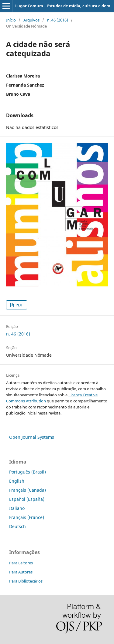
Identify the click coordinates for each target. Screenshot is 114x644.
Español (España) (27, 499)
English (17, 481)
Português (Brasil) (28, 472)
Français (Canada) (28, 490)
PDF (19, 305)
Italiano (17, 508)
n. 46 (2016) (58, 20)
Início (11, 20)
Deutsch (17, 526)
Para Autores (21, 572)
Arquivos (31, 20)
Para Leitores (21, 563)
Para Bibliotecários (26, 581)
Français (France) (27, 517)
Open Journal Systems (32, 437)
